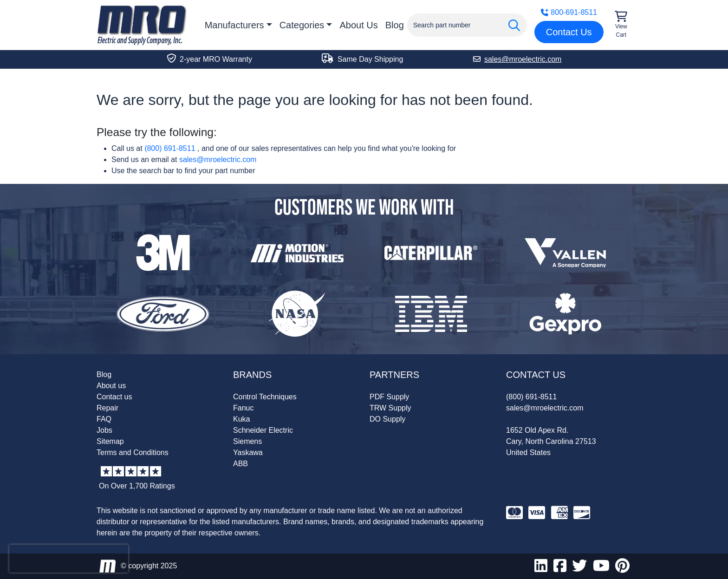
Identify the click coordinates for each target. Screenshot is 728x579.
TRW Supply (390, 408)
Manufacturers (234, 25)
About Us (358, 25)
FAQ (104, 419)
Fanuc (243, 408)
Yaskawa (248, 452)
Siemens (247, 441)
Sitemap (110, 441)
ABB (240, 464)
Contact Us (569, 32)
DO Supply (387, 419)
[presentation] (69, 559)
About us (111, 386)
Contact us (114, 397)
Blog (395, 25)
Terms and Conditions (133, 452)
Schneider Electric (263, 430)
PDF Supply (389, 397)
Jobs (104, 430)
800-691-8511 (569, 12)
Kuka (241, 419)
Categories (302, 25)
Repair (107, 408)
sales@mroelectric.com (218, 159)
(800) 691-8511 (170, 148)
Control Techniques (265, 397)
